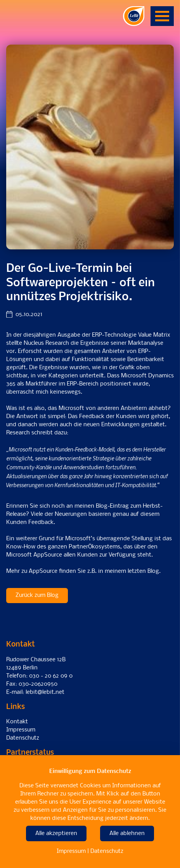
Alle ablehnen (127, 833)
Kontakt (17, 722)
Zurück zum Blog (37, 595)
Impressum (21, 730)
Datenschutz (23, 738)
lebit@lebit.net (45, 692)
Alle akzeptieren (56, 833)
